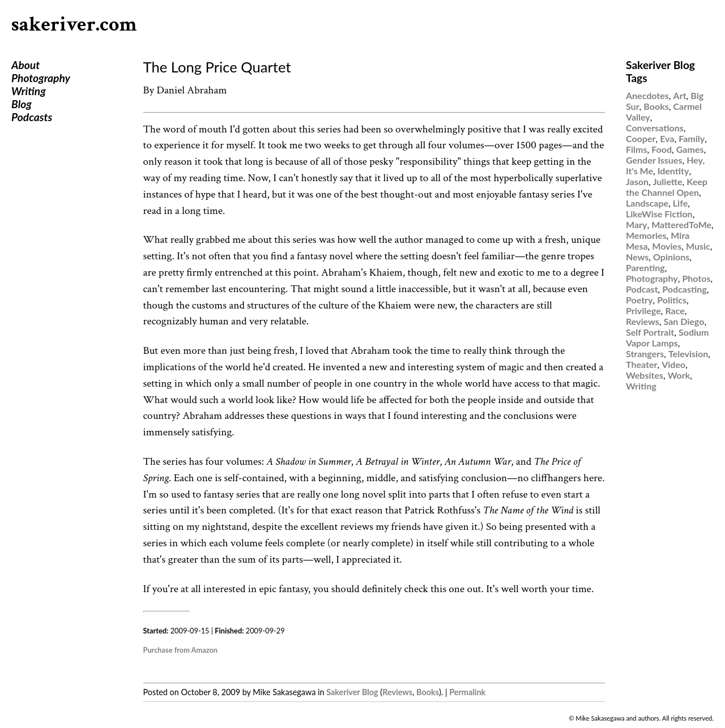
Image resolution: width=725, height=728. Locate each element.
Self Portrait (650, 332)
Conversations (655, 128)
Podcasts (32, 117)
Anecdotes (647, 95)
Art (680, 95)
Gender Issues (654, 160)
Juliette (668, 181)
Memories (646, 235)
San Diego (684, 321)
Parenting (645, 267)
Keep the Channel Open (667, 187)
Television (688, 354)
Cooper (641, 138)
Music (698, 246)
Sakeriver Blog (352, 692)
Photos (696, 278)
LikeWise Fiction (659, 214)
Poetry (639, 300)
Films (637, 149)
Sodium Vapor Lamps (667, 337)
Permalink (467, 692)
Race (675, 311)
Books (428, 692)
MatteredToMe (681, 224)
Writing (29, 91)
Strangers (645, 354)
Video (673, 364)
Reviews (397, 692)
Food (662, 149)
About (25, 65)
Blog (22, 104)
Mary (636, 224)
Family (692, 138)
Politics (672, 300)
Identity (673, 171)
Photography (41, 78)
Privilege (643, 311)
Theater (641, 364)
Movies (667, 246)
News (637, 257)
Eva (667, 138)
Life (680, 203)
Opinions (671, 257)
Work (679, 375)
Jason (637, 181)
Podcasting (684, 289)
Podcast (642, 289)
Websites (645, 375)
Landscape (647, 203)
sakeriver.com (74, 25)
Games (690, 149)
